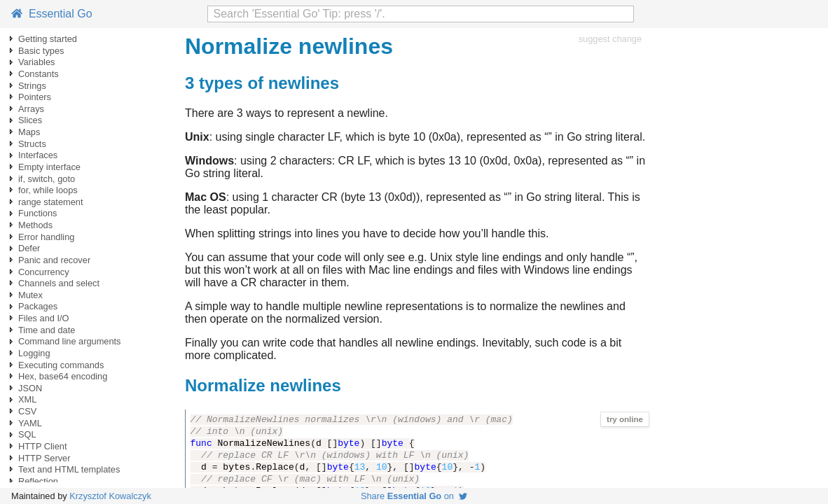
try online (625, 419)
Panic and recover (54, 260)
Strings (32, 86)
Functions (37, 213)
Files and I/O (44, 318)
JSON (30, 388)
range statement (50, 202)
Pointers (35, 97)
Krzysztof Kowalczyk (110, 496)
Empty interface (49, 167)
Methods (35, 225)
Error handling (46, 237)
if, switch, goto (47, 179)
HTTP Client (42, 446)
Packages (38, 306)
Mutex (30, 295)
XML (27, 399)
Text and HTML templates (69, 469)
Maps (29, 132)
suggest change (610, 39)
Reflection (38, 481)
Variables (36, 62)
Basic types (41, 51)
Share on (414, 496)
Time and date (47, 330)
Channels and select (59, 283)
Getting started (48, 39)
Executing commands (61, 365)
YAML (30, 423)
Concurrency (44, 272)
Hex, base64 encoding (63, 376)
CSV (27, 411)
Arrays (31, 109)
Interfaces (38, 155)
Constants (39, 74)
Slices (30, 120)
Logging (34, 353)
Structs (32, 144)
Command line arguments (70, 341)
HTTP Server (44, 458)
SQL (27, 434)
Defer (29, 248)
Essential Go (52, 14)
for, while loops (48, 190)
